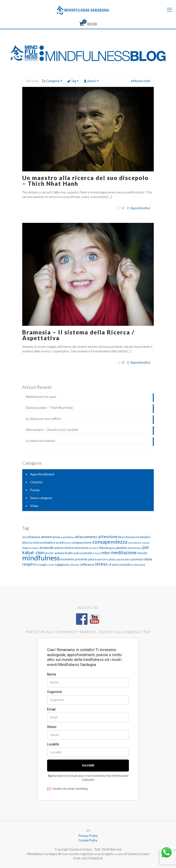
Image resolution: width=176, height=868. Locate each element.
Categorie (52, 81)
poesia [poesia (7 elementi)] (137, 559)
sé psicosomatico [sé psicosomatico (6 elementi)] (121, 564)
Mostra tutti (140, 81)
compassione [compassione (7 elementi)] (82, 542)
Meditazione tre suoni (41, 397)
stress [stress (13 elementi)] (101, 564)
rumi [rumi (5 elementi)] (51, 565)
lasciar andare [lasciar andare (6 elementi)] (54, 553)
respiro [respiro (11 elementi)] (29, 564)
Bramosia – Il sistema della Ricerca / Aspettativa (78, 335)
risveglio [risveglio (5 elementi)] (42, 565)
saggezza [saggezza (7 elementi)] (62, 564)
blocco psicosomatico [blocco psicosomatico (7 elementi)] (39, 542)
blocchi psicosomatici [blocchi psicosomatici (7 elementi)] (134, 537)
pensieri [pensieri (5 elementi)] (103, 559)
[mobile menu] (170, 10)
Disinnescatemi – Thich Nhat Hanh (49, 408)
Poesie (35, 490)
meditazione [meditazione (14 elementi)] (124, 552)
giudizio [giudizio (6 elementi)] (122, 548)
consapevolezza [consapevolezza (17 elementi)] (110, 542)
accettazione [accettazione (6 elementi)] (31, 537)
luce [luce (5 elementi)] (98, 553)
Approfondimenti (42, 474)
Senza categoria (41, 498)
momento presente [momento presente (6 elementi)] (74, 559)
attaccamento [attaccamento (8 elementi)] (86, 537)
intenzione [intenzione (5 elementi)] (135, 548)
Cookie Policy (88, 840)
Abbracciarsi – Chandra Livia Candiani (52, 430)
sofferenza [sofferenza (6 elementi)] (87, 564)
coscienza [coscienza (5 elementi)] (135, 543)
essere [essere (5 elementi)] (93, 548)
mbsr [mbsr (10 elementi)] (106, 553)
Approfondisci (140, 208)
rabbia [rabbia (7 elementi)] (147, 559)
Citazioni (36, 482)
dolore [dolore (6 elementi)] (69, 548)
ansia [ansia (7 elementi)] (56, 537)
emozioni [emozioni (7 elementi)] (81, 548)
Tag (73, 81)
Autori (91, 81)
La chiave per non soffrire (43, 419)
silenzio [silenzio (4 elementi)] (74, 565)
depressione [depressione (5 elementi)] (30, 548)
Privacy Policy (88, 836)
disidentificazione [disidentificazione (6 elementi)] (51, 548)
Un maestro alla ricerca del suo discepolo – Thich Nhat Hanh (85, 181)
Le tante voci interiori (41, 441)
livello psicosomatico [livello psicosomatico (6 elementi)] (80, 553)
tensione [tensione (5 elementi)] (139, 565)
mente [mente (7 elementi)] (142, 553)
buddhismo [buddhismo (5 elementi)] (63, 543)
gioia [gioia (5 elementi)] (112, 548)
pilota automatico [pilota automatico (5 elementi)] (120, 559)
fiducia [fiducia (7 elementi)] (104, 548)
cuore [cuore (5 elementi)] (146, 543)
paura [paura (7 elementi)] (92, 559)
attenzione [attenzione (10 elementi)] (108, 537)
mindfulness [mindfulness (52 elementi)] (41, 558)
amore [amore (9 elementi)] (46, 537)
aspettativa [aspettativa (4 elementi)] (67, 537)
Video (34, 506)
